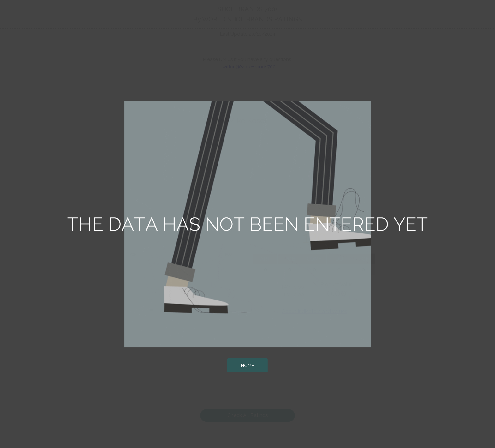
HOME (247, 365)
